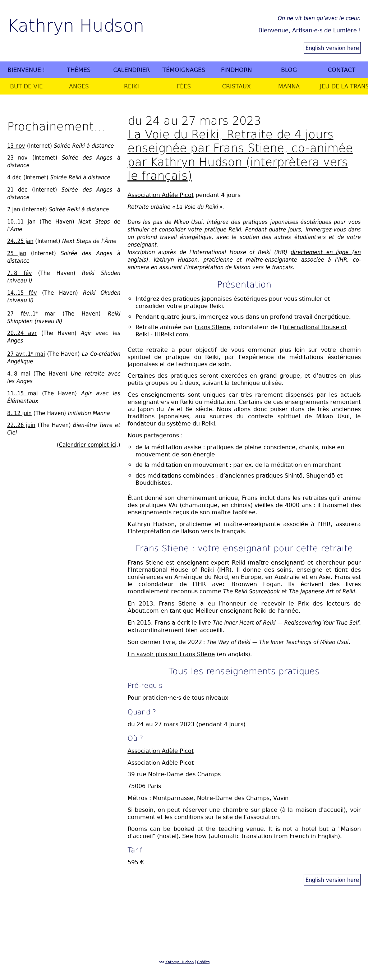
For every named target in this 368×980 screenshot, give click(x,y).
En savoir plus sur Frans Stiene (171, 654)
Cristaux (236, 86)
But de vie (26, 86)
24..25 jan (20, 241)
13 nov (16, 146)
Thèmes (79, 70)
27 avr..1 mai (26, 354)
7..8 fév (20, 273)
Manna (289, 86)
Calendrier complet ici (88, 445)
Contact (342, 70)
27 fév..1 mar (31, 313)
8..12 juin (19, 413)
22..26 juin (21, 425)
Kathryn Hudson (76, 25)
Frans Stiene (212, 327)
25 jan (17, 253)
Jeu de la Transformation (344, 86)
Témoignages (184, 70)
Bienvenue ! (26, 70)
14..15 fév (22, 293)
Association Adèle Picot (161, 195)
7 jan (14, 209)
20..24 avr (22, 333)
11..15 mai (22, 393)
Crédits (203, 962)
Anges (79, 86)
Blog (289, 70)
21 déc (17, 189)
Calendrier (132, 70)
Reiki (132, 86)
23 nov (17, 157)
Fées (184, 86)
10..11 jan (21, 221)
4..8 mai (19, 373)
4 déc (14, 177)
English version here (332, 48)
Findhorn (236, 70)
